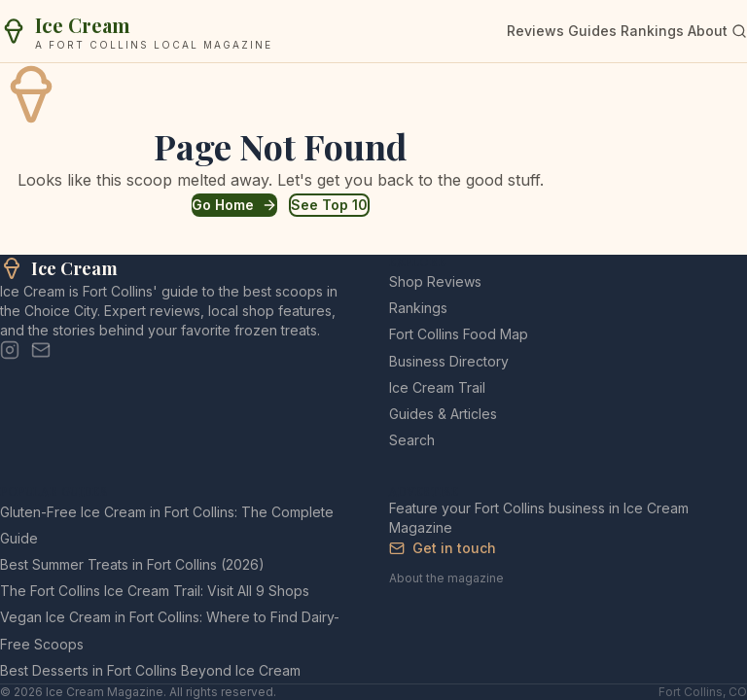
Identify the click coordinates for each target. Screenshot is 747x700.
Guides (592, 31)
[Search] (739, 31)
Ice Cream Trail (437, 387)
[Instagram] (10, 350)
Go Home (234, 205)
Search (412, 440)
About (708, 31)
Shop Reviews (435, 281)
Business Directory (449, 361)
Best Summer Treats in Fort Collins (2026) (132, 564)
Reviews (535, 31)
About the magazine (446, 578)
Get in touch (443, 548)
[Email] (41, 350)
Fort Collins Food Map (459, 334)
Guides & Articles (443, 414)
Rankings (652, 31)
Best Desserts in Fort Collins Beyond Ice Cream (150, 670)
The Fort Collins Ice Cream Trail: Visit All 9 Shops (155, 591)
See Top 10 (329, 205)
